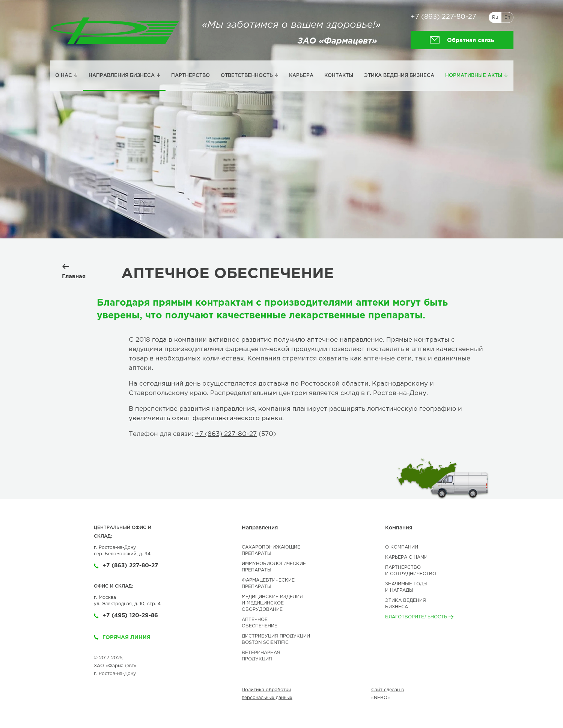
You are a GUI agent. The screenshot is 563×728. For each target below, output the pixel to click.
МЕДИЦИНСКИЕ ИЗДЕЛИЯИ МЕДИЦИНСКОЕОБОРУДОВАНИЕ (272, 603)
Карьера (301, 76)
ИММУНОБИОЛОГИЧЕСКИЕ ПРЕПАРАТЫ (274, 567)
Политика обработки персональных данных (267, 694)
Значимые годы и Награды (406, 587)
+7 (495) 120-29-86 (126, 616)
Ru (495, 17)
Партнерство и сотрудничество (411, 571)
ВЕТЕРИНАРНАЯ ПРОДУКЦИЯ (261, 656)
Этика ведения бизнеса (399, 76)
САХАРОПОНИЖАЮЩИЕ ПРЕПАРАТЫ (271, 550)
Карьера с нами (406, 557)
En (507, 17)
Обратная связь (462, 40)
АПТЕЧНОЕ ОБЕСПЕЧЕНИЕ (260, 623)
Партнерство (190, 76)
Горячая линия (122, 638)
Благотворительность (419, 617)
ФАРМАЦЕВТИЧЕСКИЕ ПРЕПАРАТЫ (268, 583)
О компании (402, 547)
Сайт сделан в (388, 690)
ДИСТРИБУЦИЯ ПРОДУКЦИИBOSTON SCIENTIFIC (276, 639)
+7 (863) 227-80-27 (443, 17)
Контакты (339, 76)
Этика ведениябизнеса (406, 604)
